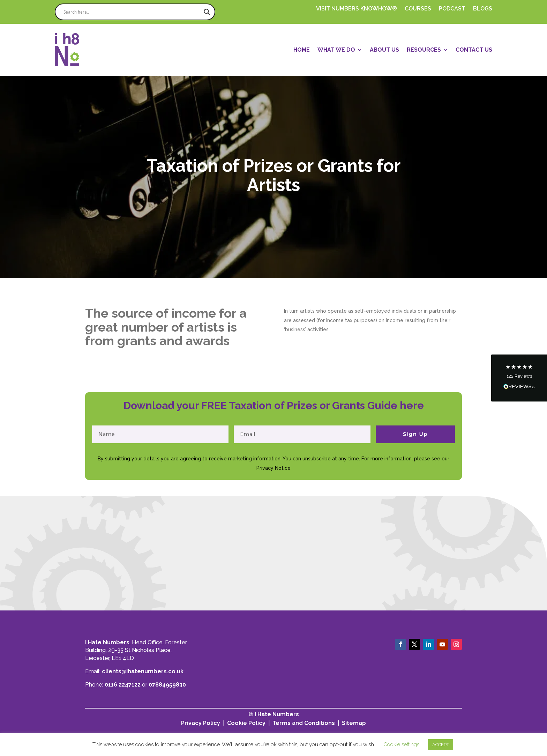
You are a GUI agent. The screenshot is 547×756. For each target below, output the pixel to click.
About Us (384, 50)
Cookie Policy (246, 723)
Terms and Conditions (304, 723)
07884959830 (167, 685)
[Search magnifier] (207, 12)
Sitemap (354, 723)
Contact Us (474, 50)
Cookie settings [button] (401, 744)
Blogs (483, 9)
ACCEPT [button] (441, 745)
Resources (424, 50)
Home (302, 50)
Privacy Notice (273, 468)
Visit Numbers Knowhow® (357, 9)
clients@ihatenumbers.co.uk (143, 671)
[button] (519, 378)
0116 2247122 (123, 685)
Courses (418, 9)
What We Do (336, 50)
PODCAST (452, 9)
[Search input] (132, 12)
